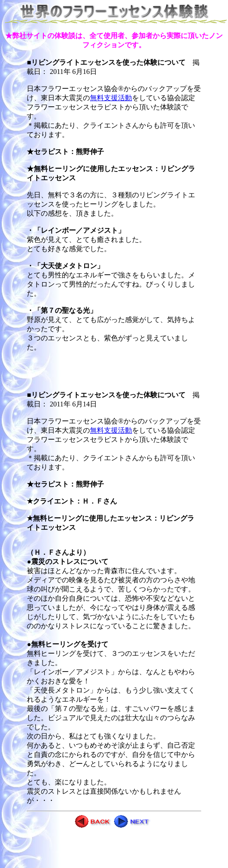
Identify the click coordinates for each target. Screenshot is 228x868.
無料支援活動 (111, 98)
